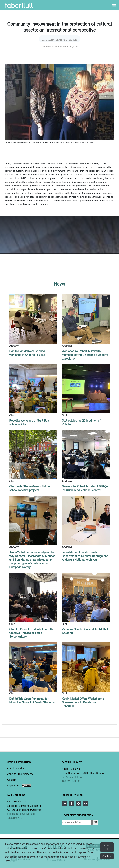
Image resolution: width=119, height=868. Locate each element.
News (59, 284)
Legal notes (19, 786)
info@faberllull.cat (72, 777)
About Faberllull (16, 768)
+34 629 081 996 (71, 781)
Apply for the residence (20, 774)
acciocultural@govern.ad (21, 814)
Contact (12, 780)
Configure (107, 856)
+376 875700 (14, 818)
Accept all (107, 847)
